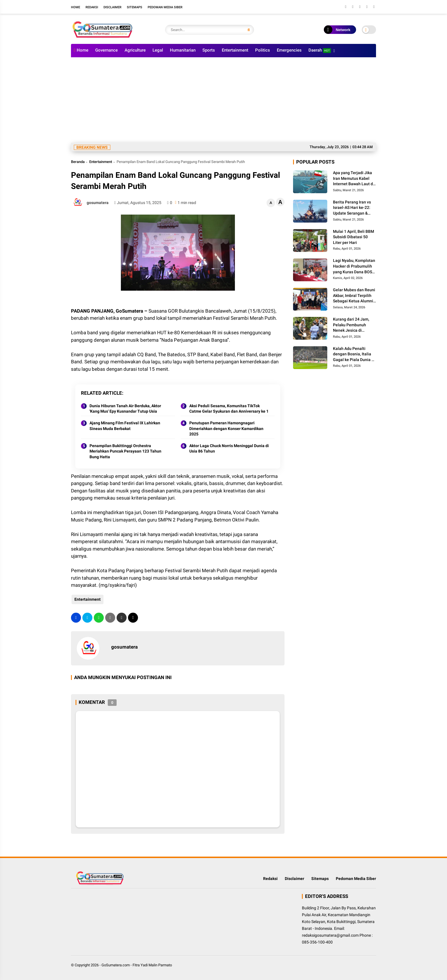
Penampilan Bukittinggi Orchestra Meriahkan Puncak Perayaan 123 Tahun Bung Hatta (125, 451)
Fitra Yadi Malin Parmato (152, 965)
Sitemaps (135, 7)
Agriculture (135, 50)
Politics (263, 50)
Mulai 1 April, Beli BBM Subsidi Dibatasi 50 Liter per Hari (353, 237)
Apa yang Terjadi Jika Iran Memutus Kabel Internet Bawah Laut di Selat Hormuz (353, 179)
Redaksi (92, 7)
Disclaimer (112, 7)
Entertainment (235, 50)
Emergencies (289, 50)
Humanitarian (183, 50)
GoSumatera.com (116, 965)
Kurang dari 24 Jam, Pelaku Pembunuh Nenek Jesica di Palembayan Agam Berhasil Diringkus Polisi (351, 325)
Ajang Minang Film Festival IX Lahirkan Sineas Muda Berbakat (125, 426)
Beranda (78, 162)
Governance (106, 50)
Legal (158, 50)
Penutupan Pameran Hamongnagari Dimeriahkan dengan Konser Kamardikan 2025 (226, 428)
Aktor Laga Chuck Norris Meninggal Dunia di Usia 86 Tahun (229, 449)
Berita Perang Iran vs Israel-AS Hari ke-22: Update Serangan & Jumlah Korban (352, 208)
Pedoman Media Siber (165, 7)
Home (76, 7)
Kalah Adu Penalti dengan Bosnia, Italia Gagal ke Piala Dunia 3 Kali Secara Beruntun (353, 354)
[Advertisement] (223, 100)
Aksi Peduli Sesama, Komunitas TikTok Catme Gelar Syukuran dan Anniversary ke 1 (229, 409)
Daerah (320, 50)
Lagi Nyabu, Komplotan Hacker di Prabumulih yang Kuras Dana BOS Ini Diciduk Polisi (354, 266)
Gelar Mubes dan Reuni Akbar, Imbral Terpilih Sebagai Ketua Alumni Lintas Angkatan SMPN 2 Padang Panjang (354, 296)
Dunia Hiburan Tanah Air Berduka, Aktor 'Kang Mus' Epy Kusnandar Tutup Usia (125, 409)
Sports (209, 50)
